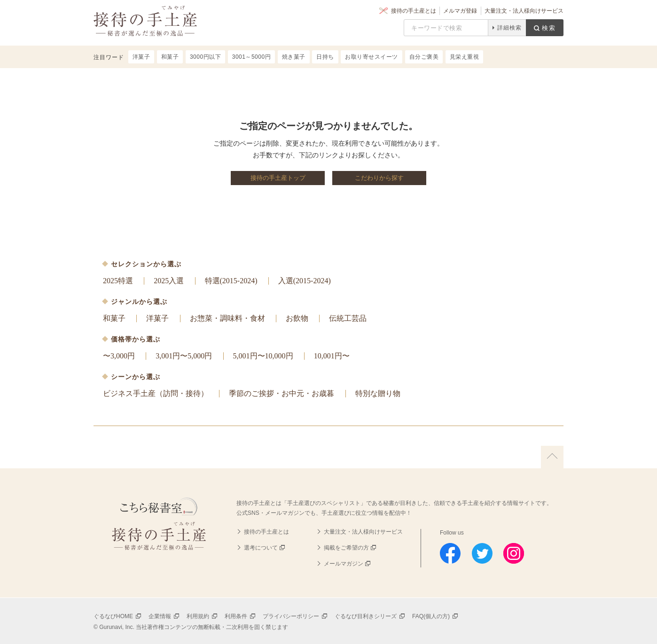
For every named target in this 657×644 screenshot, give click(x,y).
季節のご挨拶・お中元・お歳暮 (282, 393)
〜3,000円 (119, 356)
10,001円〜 (332, 356)
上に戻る (552, 457)
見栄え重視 (465, 57)
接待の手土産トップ (278, 178)
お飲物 (297, 318)
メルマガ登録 (460, 11)
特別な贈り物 (378, 393)
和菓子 (114, 318)
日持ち (325, 57)
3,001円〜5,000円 (184, 356)
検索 (549, 28)
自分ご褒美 (424, 57)
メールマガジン (344, 564)
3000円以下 (205, 57)
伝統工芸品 (348, 318)
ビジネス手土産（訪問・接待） (156, 393)
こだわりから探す (379, 178)
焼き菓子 (294, 57)
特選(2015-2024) (231, 281)
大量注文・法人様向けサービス (524, 11)
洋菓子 (157, 318)
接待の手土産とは (414, 11)
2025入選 (169, 281)
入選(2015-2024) (305, 281)
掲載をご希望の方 (346, 548)
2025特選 (118, 281)
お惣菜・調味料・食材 (227, 318)
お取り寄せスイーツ (372, 57)
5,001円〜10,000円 (263, 356)
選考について (261, 548)
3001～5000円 (251, 57)
